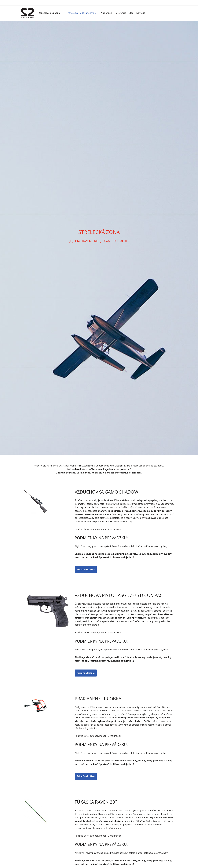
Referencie (120, 13)
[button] (63, 13)
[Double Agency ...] (28, 13)
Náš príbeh (106, 13)
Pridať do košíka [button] (86, 570)
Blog (131, 13)
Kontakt (141, 13)
